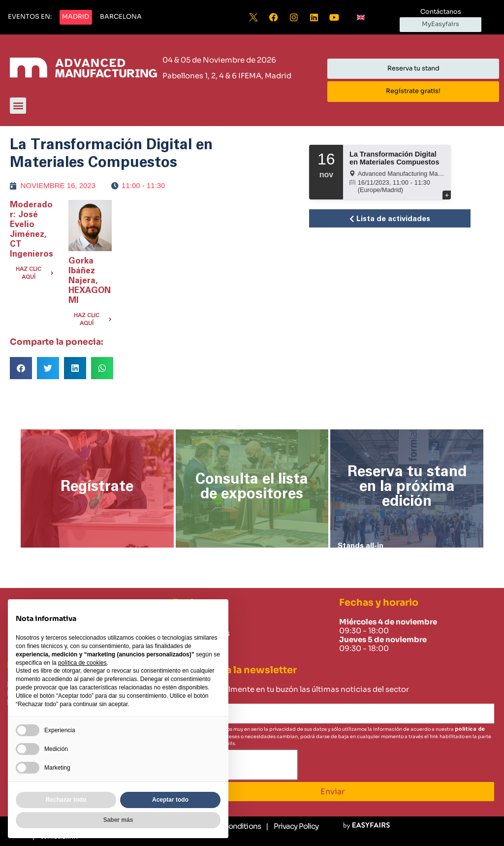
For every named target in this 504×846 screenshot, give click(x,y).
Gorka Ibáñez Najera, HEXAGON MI (90, 280)
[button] (30, 17)
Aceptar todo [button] (170, 800)
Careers (187, 656)
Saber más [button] (118, 820)
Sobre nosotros (201, 633)
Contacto (190, 645)
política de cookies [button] (82, 663)
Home (184, 622)
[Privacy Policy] (292, 826)
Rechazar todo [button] (66, 800)
